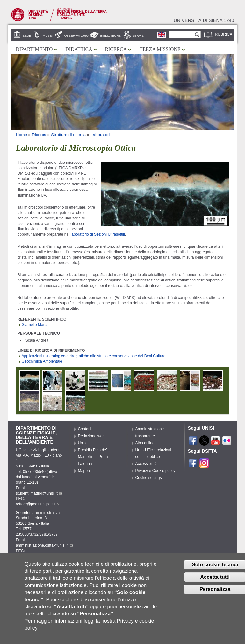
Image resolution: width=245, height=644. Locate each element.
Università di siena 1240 (204, 20)
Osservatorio (76, 35)
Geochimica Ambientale (42, 361)
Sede (27, 35)
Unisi (82, 443)
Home (22, 135)
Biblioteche (111, 35)
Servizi (139, 35)
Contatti (85, 429)
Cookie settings (149, 478)
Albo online (145, 443)
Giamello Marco (35, 325)
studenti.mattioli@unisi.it (39, 493)
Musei (48, 35)
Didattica (79, 49)
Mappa (84, 471)
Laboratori (100, 135)
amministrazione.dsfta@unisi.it (45, 545)
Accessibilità (146, 464)
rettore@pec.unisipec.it (38, 504)
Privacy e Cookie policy (155, 471)
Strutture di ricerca (68, 135)
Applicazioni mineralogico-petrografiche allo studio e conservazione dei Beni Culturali (94, 356)
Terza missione (160, 49)
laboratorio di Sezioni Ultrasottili (97, 234)
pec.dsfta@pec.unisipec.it (40, 556)
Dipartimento (34, 49)
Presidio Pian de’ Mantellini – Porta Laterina (93, 457)
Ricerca (116, 49)
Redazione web (91, 436)
